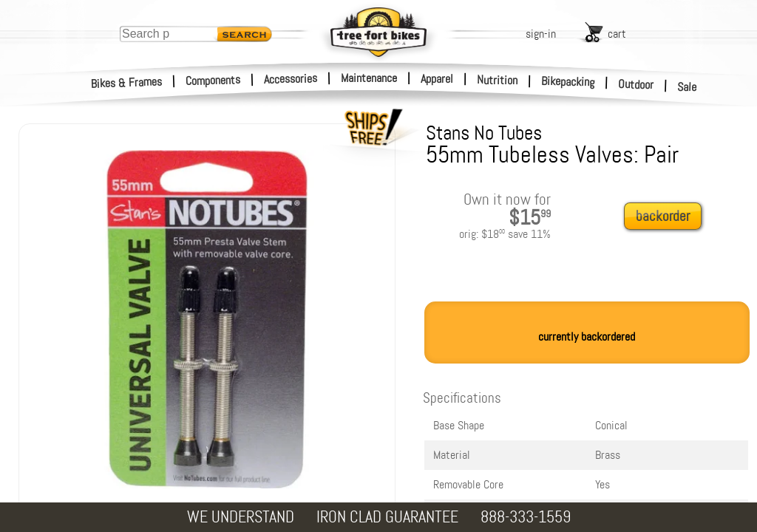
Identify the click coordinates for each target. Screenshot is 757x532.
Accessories (291, 79)
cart (617, 34)
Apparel (437, 79)
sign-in (541, 34)
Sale (687, 87)
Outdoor (636, 84)
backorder (663, 216)
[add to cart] (667, 217)
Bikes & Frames (127, 83)
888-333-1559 (526, 517)
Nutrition (497, 80)
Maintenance (369, 78)
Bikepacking (568, 82)
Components (213, 80)
